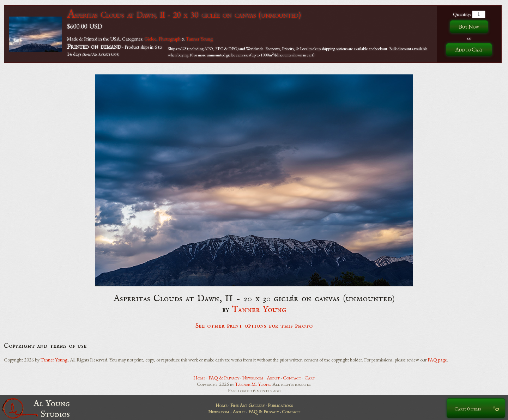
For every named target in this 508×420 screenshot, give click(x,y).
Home (199, 378)
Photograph (170, 39)
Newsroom (253, 378)
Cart (310, 378)
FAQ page (437, 360)
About (273, 378)
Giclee (150, 39)
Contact (292, 378)
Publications (280, 405)
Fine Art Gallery (247, 405)
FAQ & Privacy (224, 378)
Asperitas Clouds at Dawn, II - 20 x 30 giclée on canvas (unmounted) (184, 15)
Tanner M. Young (253, 384)
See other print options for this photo (254, 326)
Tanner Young (199, 39)
